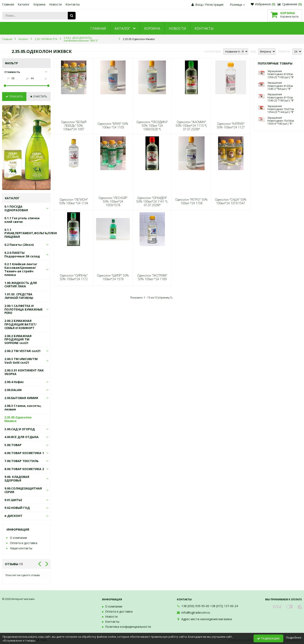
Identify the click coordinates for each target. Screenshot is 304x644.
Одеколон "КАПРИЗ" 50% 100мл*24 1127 (231, 125)
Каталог (24, 4)
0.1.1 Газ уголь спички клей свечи (22, 220)
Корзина (39, 4)
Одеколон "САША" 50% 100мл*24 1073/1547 (231, 201)
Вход (199, 5)
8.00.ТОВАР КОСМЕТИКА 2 (24, 469)
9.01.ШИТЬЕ (13, 500)
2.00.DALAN (13, 390)
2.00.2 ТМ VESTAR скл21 (22, 351)
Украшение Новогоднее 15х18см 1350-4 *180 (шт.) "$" (281, 121)
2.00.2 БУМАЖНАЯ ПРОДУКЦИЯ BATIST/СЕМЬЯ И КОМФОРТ (20, 324)
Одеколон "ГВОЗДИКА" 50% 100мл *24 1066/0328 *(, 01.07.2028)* (152, 127)
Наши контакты (21, 548)
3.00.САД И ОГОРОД (20, 429)
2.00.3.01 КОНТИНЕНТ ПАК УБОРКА (24, 372)
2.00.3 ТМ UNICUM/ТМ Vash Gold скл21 (21, 361)
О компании (18, 538)
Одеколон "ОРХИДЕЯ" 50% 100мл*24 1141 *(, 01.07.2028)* (152, 202)
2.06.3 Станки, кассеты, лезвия (23, 407)
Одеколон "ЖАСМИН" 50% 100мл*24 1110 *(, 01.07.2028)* (191, 126)
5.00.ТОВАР (13, 445)
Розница (238, 5)
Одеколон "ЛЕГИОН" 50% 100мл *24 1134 (74, 201)
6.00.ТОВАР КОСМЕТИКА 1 (24, 453)
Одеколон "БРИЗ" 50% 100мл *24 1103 (113, 125)
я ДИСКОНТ (13, 516)
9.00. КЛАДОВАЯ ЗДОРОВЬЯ (17, 479)
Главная (8, 4)
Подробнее (294, 637)
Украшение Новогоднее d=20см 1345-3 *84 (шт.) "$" (280, 86)
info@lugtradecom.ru (196, 612)
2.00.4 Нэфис (14, 382)
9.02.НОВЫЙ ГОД (17, 508)
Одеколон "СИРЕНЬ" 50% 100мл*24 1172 (74, 277)
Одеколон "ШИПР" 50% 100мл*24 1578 (113, 277)
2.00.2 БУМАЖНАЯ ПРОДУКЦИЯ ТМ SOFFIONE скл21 (18, 339)
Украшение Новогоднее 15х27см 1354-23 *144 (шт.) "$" (281, 109)
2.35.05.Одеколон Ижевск (18, 419)
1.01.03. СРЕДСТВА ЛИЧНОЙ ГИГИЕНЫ (19, 296)
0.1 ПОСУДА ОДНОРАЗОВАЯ (16, 208)
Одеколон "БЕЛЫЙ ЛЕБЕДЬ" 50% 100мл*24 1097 (74, 126)
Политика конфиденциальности (128, 627)
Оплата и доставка (24, 543)
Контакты (73, 4)
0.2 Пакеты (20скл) (19, 245)
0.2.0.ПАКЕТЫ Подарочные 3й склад (22, 254)
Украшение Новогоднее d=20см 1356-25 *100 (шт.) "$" (281, 74)
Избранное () (263, 4)
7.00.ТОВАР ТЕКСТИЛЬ (22, 461)
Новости (55, 4)
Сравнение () (290, 4)
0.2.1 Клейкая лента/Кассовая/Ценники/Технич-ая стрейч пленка (21, 269)
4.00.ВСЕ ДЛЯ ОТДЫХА (22, 437)
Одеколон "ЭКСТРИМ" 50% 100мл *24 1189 (152, 277)
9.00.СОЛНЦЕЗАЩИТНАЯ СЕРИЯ (23, 490)
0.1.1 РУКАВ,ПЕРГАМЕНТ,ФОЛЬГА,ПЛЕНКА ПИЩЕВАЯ (32, 233)
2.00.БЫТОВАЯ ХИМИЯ (21, 398)
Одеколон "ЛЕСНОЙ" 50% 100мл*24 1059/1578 (113, 202)
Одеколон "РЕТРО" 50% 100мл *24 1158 (191, 201)
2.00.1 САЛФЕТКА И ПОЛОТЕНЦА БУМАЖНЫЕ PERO (24, 309)
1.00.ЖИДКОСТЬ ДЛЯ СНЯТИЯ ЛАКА (21, 285)
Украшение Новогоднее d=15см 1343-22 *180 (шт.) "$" (281, 97)
